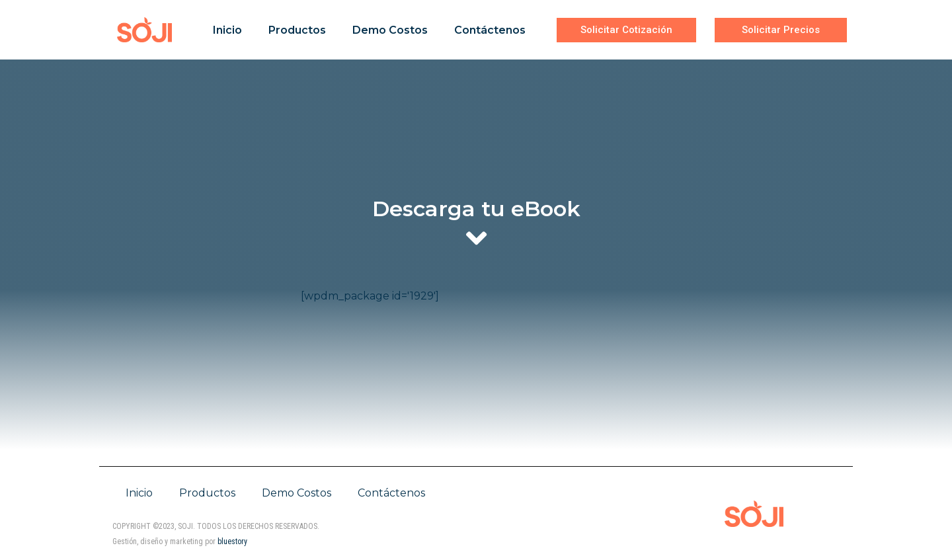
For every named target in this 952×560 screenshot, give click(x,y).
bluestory (232, 541)
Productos (297, 30)
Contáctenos (490, 30)
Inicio (227, 30)
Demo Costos (390, 30)
